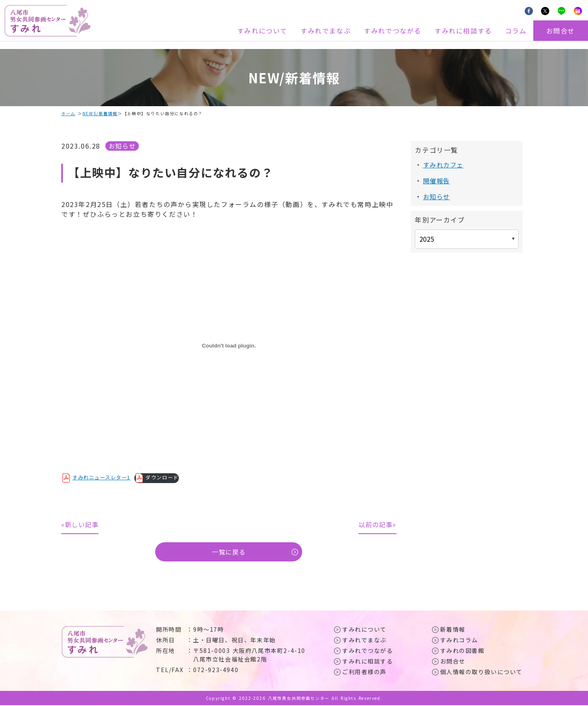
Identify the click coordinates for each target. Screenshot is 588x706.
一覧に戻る (229, 552)
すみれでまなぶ (326, 31)
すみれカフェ (445, 165)
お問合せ (561, 31)
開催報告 (437, 180)
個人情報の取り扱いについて (482, 673)
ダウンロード (168, 477)
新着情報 (453, 630)
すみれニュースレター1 (104, 477)
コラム (516, 31)
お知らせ (123, 146)
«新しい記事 (81, 525)
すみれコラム (459, 641)
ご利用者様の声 (364, 673)
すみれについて (262, 31)
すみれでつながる (393, 31)
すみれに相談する (463, 31)
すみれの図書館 (462, 651)
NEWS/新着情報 (100, 113)
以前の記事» (376, 525)
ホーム (68, 113)
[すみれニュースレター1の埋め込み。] (229, 345)
